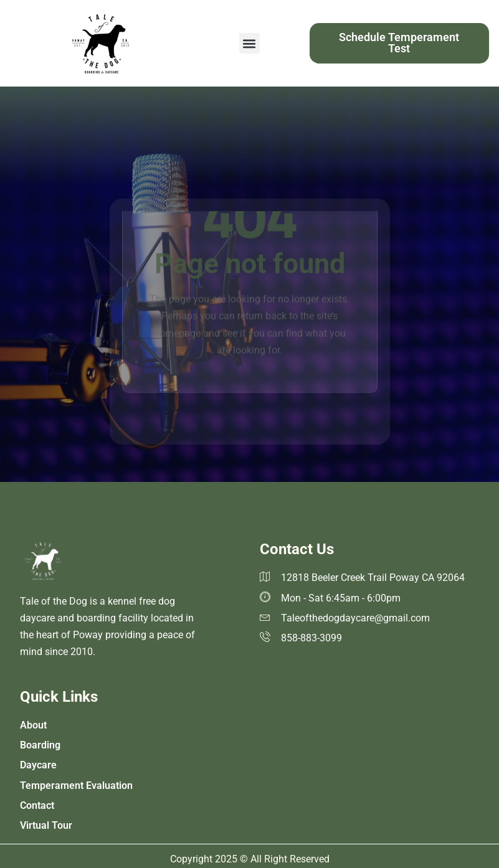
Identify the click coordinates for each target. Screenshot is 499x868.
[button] (249, 43)
